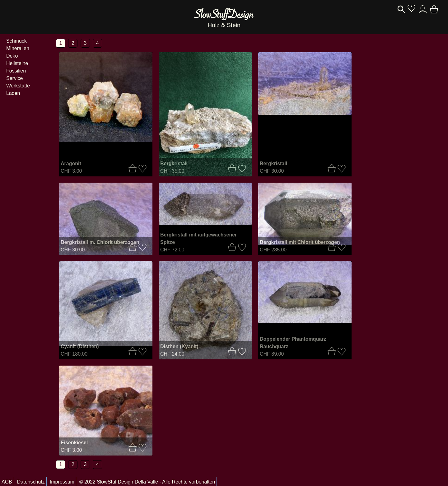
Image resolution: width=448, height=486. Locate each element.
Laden (13, 93)
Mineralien (18, 48)
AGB (7, 482)
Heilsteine (17, 63)
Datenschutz (31, 482)
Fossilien (16, 71)
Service (14, 78)
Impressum (62, 482)
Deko (12, 56)
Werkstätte (18, 86)
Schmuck (16, 41)
